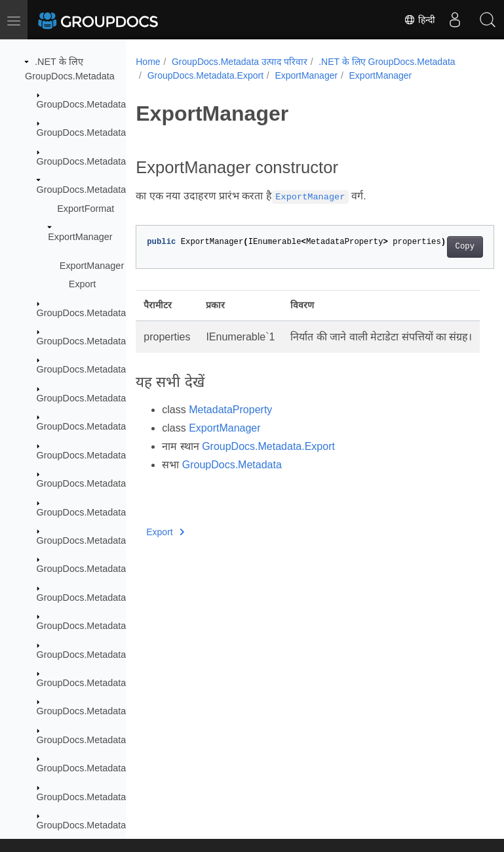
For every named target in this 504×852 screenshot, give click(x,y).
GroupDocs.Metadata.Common (102, 132)
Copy (439, 247)
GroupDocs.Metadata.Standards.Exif (113, 740)
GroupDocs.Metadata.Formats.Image (115, 540)
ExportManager (80, 237)
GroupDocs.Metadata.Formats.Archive (117, 313)
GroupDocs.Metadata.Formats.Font (111, 512)
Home (148, 62)
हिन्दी (419, 20)
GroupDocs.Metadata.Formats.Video (113, 655)
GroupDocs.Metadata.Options (99, 683)
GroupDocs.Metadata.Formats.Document (123, 426)
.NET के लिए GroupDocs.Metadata (387, 62)
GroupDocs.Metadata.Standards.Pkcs (116, 825)
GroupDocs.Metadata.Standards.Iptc (113, 797)
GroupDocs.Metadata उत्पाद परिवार (240, 62)
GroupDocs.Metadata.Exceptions (106, 161)
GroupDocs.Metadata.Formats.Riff (108, 626)
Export (83, 284)
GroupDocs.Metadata (82, 104)
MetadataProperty (230, 425)
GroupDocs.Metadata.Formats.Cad (110, 398)
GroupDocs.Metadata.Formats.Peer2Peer (124, 598)
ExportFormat (86, 209)
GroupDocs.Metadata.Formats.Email (113, 483)
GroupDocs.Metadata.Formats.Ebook (115, 455)
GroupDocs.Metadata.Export (96, 190)
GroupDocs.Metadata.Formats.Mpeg (113, 569)
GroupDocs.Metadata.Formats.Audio (113, 341)
